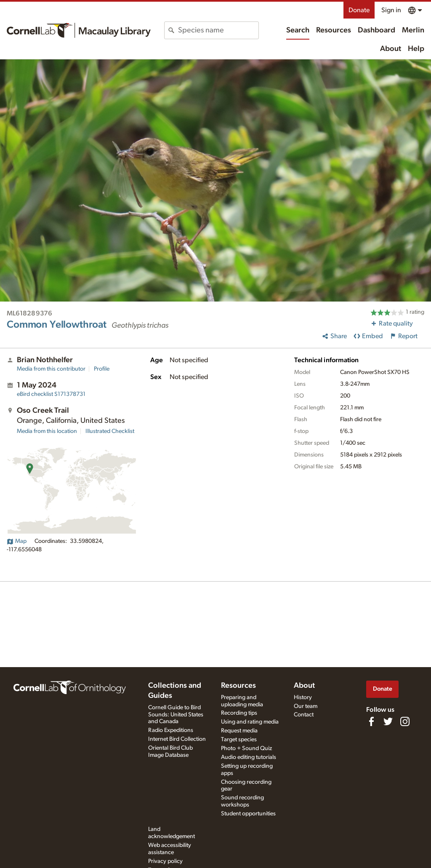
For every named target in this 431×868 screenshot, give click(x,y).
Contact (304, 715)
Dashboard (376, 30)
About (391, 49)
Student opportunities (248, 814)
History (303, 697)
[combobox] (218, 30)
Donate (359, 10)
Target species (239, 740)
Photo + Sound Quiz (246, 748)
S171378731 (51, 394)
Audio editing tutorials (249, 757)
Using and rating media (250, 722)
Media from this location (47, 431)
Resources (334, 30)
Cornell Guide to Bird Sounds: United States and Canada (176, 715)
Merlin (413, 30)
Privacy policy (165, 861)
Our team (306, 706)
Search (298, 30)
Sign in (391, 10)
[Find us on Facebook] (371, 721)
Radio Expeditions (171, 730)
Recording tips (239, 713)
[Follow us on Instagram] (405, 721)
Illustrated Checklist (110, 431)
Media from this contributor (51, 369)
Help (416, 49)
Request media (239, 731)
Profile (102, 369)
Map (17, 541)
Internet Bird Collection (177, 739)
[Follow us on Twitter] (388, 721)
